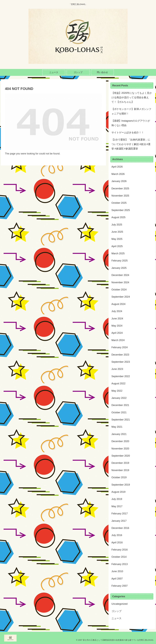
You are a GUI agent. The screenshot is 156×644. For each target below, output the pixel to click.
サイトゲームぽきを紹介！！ (128, 133)
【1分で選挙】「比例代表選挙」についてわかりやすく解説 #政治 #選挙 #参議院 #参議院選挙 (131, 144)
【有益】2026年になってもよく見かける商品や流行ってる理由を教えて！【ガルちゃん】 (132, 97)
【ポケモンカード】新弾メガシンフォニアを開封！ (131, 111)
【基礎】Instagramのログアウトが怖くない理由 (131, 123)
